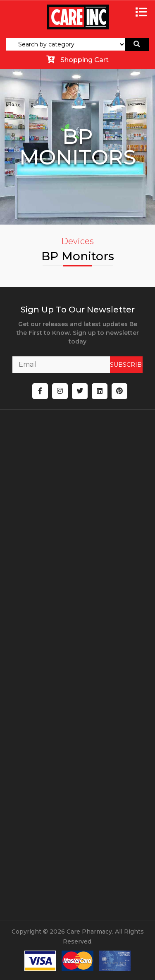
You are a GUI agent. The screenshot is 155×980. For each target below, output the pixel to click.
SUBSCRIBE (126, 365)
